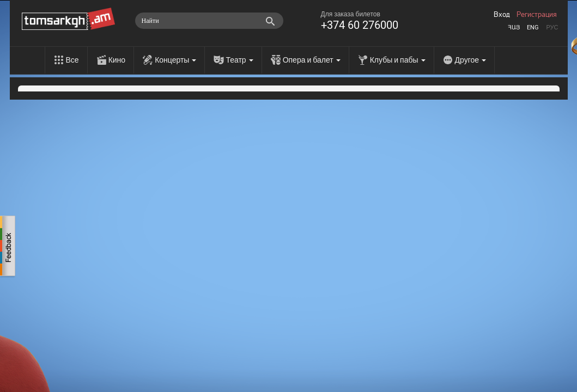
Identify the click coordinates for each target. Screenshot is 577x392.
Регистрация (537, 15)
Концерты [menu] (175, 60)
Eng (533, 27)
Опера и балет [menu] (312, 60)
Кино (117, 60)
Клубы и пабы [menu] (398, 60)
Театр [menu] (239, 60)
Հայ (514, 27)
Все (72, 60)
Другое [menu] (470, 60)
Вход (502, 15)
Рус (552, 27)
